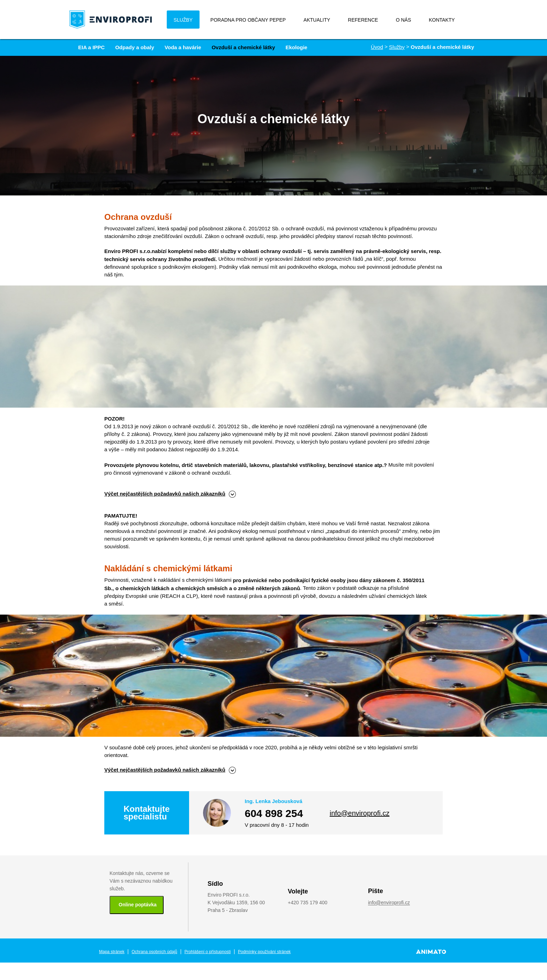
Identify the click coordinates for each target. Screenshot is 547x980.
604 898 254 (274, 813)
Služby (397, 47)
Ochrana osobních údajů (154, 952)
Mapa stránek (112, 952)
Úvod (377, 47)
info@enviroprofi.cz (359, 813)
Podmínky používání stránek (264, 952)
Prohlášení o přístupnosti (208, 952)
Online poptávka (138, 905)
